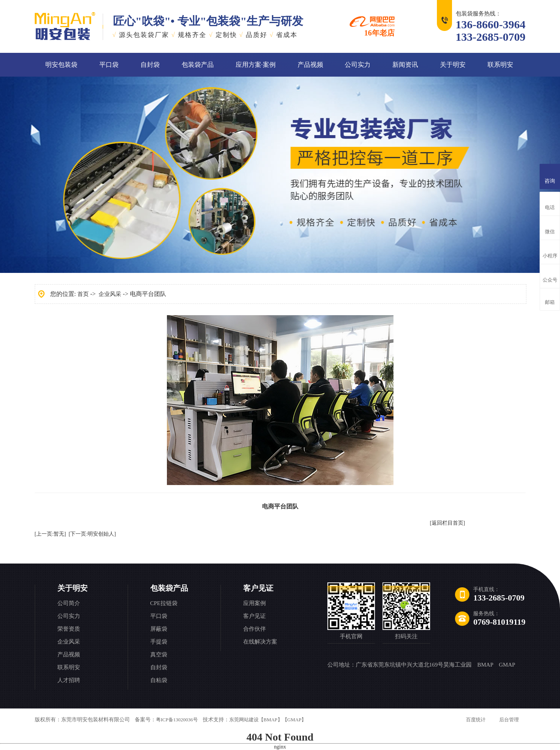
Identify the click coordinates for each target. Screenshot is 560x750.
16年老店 (372, 26)
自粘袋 (159, 680)
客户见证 (258, 588)
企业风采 (110, 294)
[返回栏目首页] (447, 523)
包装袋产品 (198, 65)
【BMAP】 (271, 720)
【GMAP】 (295, 720)
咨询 (550, 176)
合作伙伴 (255, 629)
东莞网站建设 (244, 720)
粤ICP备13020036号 (177, 720)
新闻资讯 (405, 65)
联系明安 (500, 65)
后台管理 (509, 720)
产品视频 (310, 65)
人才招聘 (69, 680)
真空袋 (159, 655)
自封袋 (150, 65)
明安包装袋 (61, 65)
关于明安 (453, 65)
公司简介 (69, 603)
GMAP (507, 665)
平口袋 (109, 65)
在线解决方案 (260, 642)
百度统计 (476, 720)
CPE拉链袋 (164, 603)
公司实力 (358, 65)
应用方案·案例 (256, 65)
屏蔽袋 (159, 629)
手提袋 (159, 642)
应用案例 (255, 603)
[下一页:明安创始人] (92, 534)
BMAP (485, 665)
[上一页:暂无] (50, 534)
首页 (83, 294)
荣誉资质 (69, 629)
